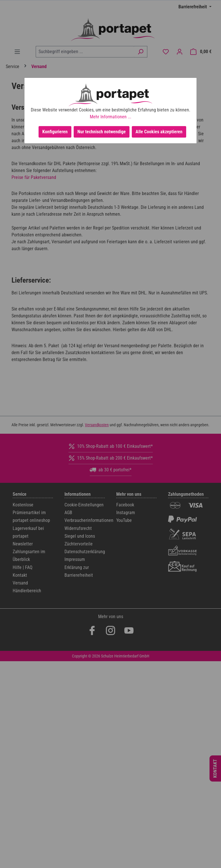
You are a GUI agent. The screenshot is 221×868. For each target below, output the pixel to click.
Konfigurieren (55, 132)
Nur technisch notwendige (102, 132)
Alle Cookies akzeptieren (159, 132)
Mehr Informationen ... (110, 117)
